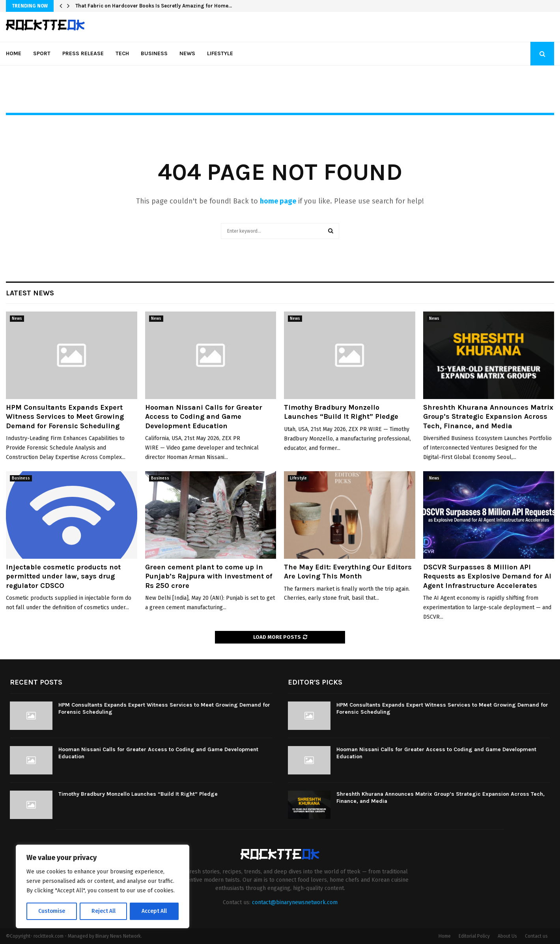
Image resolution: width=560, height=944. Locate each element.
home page (278, 201)
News (187, 53)
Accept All (154, 911)
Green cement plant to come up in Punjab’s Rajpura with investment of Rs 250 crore (209, 576)
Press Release (83, 53)
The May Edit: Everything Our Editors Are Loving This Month (348, 572)
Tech (122, 53)
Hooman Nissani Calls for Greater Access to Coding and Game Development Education (204, 417)
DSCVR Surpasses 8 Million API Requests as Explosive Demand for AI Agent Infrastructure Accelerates (487, 576)
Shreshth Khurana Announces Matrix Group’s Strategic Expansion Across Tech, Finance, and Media (488, 417)
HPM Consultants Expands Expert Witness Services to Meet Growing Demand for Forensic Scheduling (65, 417)
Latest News (30, 293)
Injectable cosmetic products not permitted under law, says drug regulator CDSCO (63, 576)
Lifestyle (220, 53)
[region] (103, 887)
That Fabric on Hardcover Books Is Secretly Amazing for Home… (154, 6)
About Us (507, 936)
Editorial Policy (474, 936)
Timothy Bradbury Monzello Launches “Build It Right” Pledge (341, 412)
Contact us (536, 936)
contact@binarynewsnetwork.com (295, 902)
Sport (42, 53)
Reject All (103, 911)
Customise (51, 911)
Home (14, 53)
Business (154, 53)
